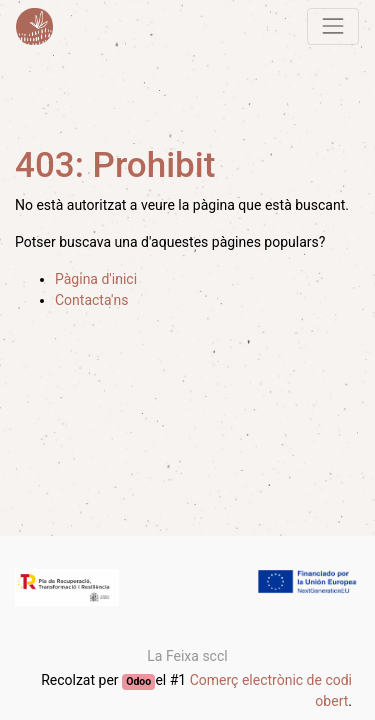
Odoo (138, 681)
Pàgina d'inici (96, 279)
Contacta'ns (91, 300)
